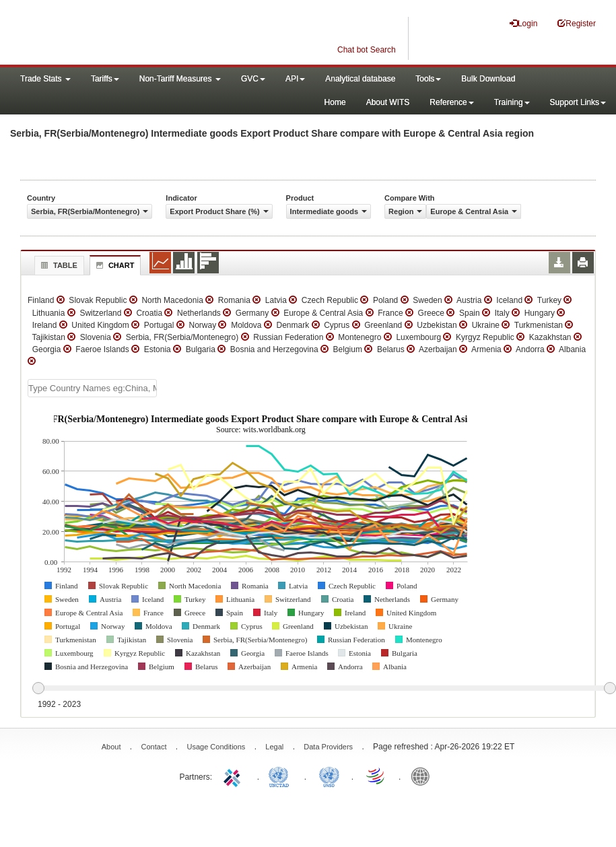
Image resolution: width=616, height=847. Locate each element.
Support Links (578, 102)
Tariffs (105, 79)
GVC (253, 79)
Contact (154, 747)
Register (577, 23)
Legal (274, 747)
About (111, 747)
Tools (428, 79)
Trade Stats (45, 79)
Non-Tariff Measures (180, 79)
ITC (234, 776)
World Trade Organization (376, 776)
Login (523, 23)
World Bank (423, 776)
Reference (451, 102)
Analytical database (360, 79)
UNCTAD (281, 776)
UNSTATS (329, 776)
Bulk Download (488, 79)
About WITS (388, 102)
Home (335, 102)
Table (58, 265)
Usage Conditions (216, 747)
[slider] (324, 689)
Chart (114, 265)
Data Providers (328, 747)
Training (512, 102)
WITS (135, 34)
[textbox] (92, 388)
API (295, 79)
